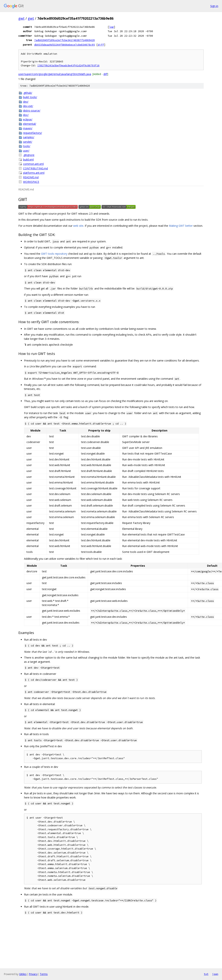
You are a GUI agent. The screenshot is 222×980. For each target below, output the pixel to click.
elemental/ (30, 124)
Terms (44, 974)
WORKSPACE (31, 182)
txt (206, 974)
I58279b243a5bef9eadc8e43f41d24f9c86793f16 (68, 66)
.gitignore (29, 155)
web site (78, 226)
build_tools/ (30, 97)
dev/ (26, 102)
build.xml (28, 159)
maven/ (28, 128)
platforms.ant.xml (34, 173)
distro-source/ (32, 111)
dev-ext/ (28, 106)
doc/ (26, 115)
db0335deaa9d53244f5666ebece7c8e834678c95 (64, 45)
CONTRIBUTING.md (35, 168)
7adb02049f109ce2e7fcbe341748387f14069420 (64, 40)
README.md (31, 177)
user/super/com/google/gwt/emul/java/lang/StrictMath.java (55, 74)
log (111, 27)
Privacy (33, 974)
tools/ (27, 146)
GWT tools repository (54, 254)
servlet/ (28, 142)
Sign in (214, 6)
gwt (21, 18)
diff (101, 45)
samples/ (29, 137)
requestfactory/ (33, 133)
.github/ (28, 93)
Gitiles (23, 974)
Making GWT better (181, 226)
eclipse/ (28, 119)
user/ (26, 151)
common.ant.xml (33, 164)
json (215, 974)
